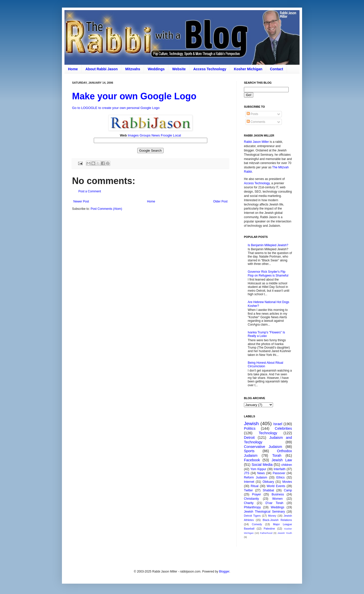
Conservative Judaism (263, 447)
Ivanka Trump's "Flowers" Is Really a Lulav (266, 334)
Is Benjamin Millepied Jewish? (268, 245)
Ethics (280, 477)
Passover (279, 473)
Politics (250, 428)
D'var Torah (274, 503)
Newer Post (81, 201)
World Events (276, 486)
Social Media (262, 465)
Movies (287, 482)
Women (277, 499)
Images (133, 135)
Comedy (257, 524)
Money (272, 516)
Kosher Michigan (248, 69)
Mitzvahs (133, 69)
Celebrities (283, 428)
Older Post (220, 201)
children (287, 465)
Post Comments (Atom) (106, 209)
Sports (249, 451)
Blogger (224, 572)
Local (177, 135)
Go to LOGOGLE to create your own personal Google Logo (116, 108)
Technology (268, 433)
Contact (277, 69)
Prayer (256, 494)
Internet (249, 482)
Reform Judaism (256, 477)
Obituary (268, 482)
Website (179, 69)
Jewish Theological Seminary (264, 512)
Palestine (269, 529)
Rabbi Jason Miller (256, 142)
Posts (252, 114)
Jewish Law (282, 460)
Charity (249, 503)
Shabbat (268, 490)
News (156, 135)
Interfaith (280, 469)
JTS (247, 473)
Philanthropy (252, 507)
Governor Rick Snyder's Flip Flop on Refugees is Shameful (268, 273)
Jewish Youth (285, 533)
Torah (277, 455)
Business (278, 494)
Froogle (166, 135)
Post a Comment (90, 191)
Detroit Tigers (252, 516)
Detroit (249, 438)
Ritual (255, 486)
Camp (288, 490)
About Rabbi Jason (102, 69)
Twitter (248, 490)
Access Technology (210, 69)
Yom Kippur (258, 469)
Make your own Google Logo (134, 96)
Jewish (251, 424)
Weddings (156, 69)
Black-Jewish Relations (277, 520)
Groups (145, 135)
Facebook (252, 460)
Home (73, 69)
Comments (256, 122)
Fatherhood (266, 533)
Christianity (251, 499)
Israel (278, 424)
